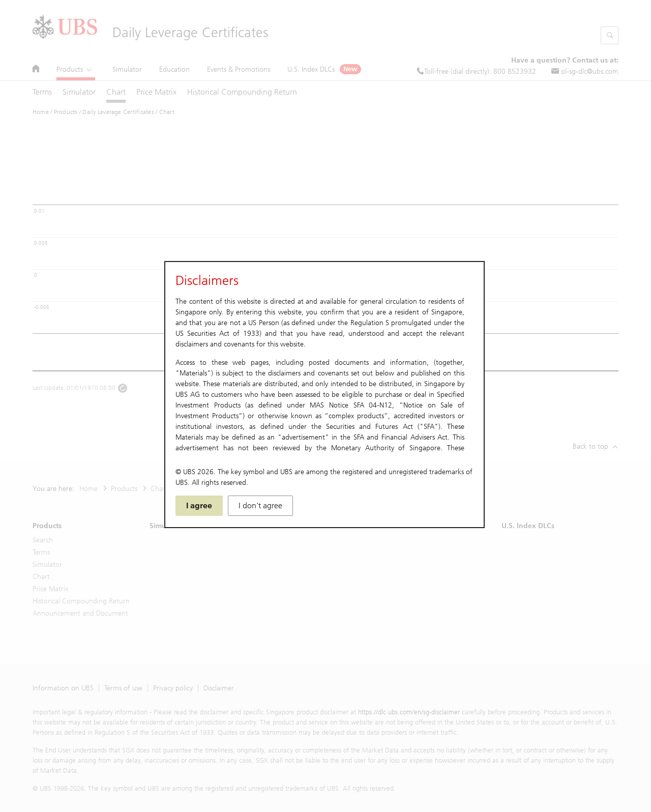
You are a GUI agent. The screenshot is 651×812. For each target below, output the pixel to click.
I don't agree (260, 505)
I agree (199, 505)
